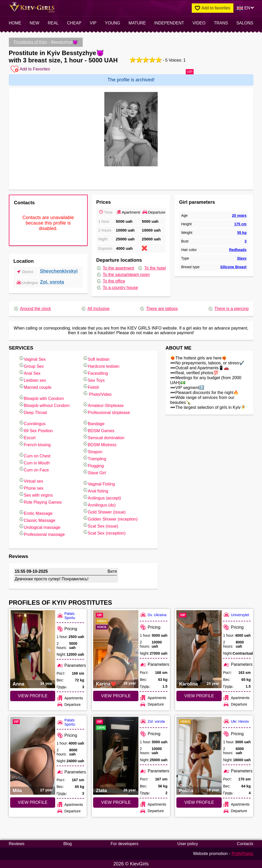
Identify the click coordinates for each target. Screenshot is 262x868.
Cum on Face (34, 469)
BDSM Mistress (100, 444)
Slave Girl (94, 472)
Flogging (93, 465)
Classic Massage (37, 520)
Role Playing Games (40, 501)
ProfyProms (242, 854)
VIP (93, 23)
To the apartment (115, 268)
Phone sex (31, 487)
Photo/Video (97, 394)
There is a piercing (228, 309)
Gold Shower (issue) (104, 511)
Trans (221, 23)
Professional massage (42, 534)
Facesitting (95, 373)
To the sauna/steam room (123, 275)
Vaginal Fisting (99, 483)
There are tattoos (159, 309)
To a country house (117, 288)
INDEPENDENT (169, 23)
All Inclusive (95, 309)
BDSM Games (99, 430)
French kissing (35, 444)
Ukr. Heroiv (236, 721)
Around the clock (32, 309)
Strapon (93, 451)
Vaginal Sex (32, 359)
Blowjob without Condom (44, 405)
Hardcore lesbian (101, 366)
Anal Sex (30, 373)
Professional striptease (106, 412)
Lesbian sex (32, 380)
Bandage (94, 423)
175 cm (240, 224)
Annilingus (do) (99, 504)
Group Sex (31, 366)
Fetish (91, 387)
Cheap (74, 23)
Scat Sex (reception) (104, 532)
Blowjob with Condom (41, 398)
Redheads (238, 250)
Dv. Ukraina (153, 615)
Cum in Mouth (34, 462)
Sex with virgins (36, 494)
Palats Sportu (66, 616)
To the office (111, 281)
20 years (239, 215)
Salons (245, 23)
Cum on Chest (35, 455)
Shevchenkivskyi (59, 271)
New (34, 23)
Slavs (242, 258)
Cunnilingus (32, 423)
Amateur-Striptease (103, 405)
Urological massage (40, 527)
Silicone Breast (233, 267)
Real (53, 23)
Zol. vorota (52, 282)
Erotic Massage (36, 513)
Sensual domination (104, 437)
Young (113, 23)
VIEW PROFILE (33, 696)
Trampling (95, 458)
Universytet (236, 615)
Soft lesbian (96, 359)
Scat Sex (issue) (100, 525)
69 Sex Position (36, 430)
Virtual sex (31, 480)
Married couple (35, 387)
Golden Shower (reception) (110, 518)
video (199, 23)
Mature (137, 23)
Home (15, 23)
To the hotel (152, 268)
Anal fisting (95, 490)
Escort (27, 437)
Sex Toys (94, 380)
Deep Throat (33, 412)
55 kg (242, 233)
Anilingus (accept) (102, 497)
